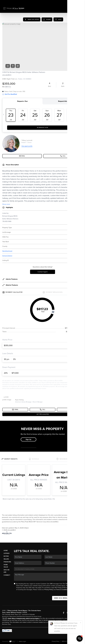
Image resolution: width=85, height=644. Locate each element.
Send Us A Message (62, 598)
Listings (6, 553)
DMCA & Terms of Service (69, 641)
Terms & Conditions (62, 590)
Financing (7, 562)
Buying (6, 556)
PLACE (25, 613)
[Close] (81, 623)
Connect (7, 575)
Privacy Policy (49, 590)
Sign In (77, 2)
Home (6, 551)
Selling (6, 559)
